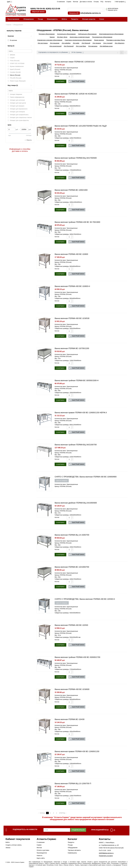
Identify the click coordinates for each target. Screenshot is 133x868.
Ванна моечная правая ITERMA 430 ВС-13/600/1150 (77, 751)
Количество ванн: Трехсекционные (66, 164)
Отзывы (96, 2)
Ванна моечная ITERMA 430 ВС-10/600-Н (72, 286)
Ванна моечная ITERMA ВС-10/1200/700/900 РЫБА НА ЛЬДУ (81, 126)
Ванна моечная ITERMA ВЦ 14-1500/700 (72, 535)
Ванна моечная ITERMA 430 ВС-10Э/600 (72, 689)
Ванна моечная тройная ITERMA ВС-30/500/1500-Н (77, 380)
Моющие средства (89, 19)
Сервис (69, 2)
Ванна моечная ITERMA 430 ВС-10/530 (71, 625)
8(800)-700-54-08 (38, 9)
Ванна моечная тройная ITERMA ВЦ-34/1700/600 (76, 158)
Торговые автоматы (74, 850)
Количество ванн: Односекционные (66, 68)
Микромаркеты (52, 19)
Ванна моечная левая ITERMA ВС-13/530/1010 (75, 62)
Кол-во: (57, 76)
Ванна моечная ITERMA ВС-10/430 (69, 719)
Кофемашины (72, 853)
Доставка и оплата (86, 2)
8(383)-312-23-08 (53, 9)
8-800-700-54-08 (104, 848)
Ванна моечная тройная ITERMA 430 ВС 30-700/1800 (77, 222)
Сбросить (29, 140)
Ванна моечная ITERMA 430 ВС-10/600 (71, 254)
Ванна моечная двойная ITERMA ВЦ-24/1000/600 (76, 503)
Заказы (8, 848)
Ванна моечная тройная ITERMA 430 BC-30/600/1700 (77, 657)
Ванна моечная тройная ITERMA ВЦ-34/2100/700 (76, 445)
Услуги (102, 19)
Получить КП (74, 13)
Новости (39, 856)
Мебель (64, 19)
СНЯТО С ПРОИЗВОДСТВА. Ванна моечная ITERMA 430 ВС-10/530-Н (85, 599)
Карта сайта (41, 858)
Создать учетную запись (14, 845)
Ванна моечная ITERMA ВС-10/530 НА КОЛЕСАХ (76, 94)
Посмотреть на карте (106, 856)
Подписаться (78, 830)
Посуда (40, 19)
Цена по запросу (62, 481)
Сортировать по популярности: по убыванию (54, 53)
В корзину (60, 81)
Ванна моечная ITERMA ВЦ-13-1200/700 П (73, 784)
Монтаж (75, 2)
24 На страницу (77, 53)
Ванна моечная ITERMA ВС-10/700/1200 (72, 348)
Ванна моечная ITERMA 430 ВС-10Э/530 (72, 318)
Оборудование (29, 19)
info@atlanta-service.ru (91, 13)
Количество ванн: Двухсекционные (66, 509)
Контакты (108, 2)
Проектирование (14, 19)
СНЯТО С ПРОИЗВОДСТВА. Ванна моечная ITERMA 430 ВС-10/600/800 (86, 477)
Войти (8, 842)
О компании (61, 2)
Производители (42, 853)
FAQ (102, 2)
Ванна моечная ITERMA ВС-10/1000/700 (72, 567)
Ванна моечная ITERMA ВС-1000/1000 (71, 190)
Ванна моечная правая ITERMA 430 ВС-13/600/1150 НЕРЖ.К (81, 413)
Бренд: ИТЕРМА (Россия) (63, 70)
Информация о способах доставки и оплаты (20, 150)
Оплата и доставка (43, 850)
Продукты (75, 19)
